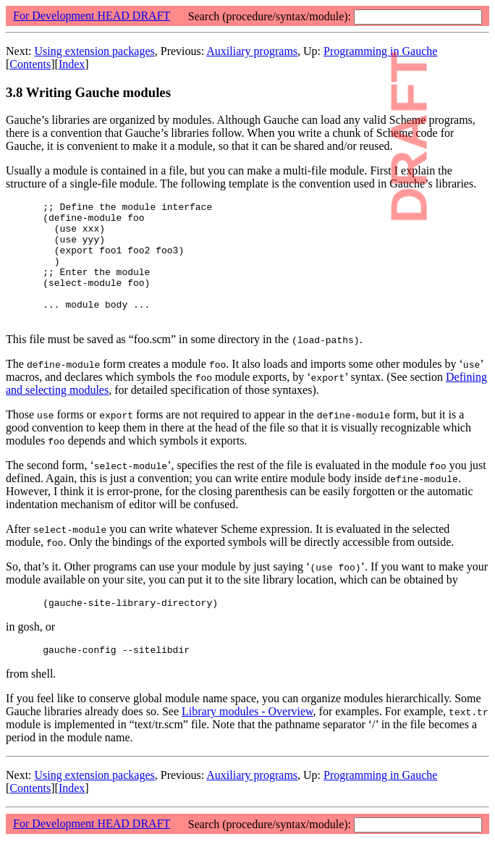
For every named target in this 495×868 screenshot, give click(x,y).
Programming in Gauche (380, 803)
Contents (30, 64)
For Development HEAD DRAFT (92, 16)
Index (72, 64)
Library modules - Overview (247, 740)
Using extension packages (95, 51)
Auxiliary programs (252, 51)
